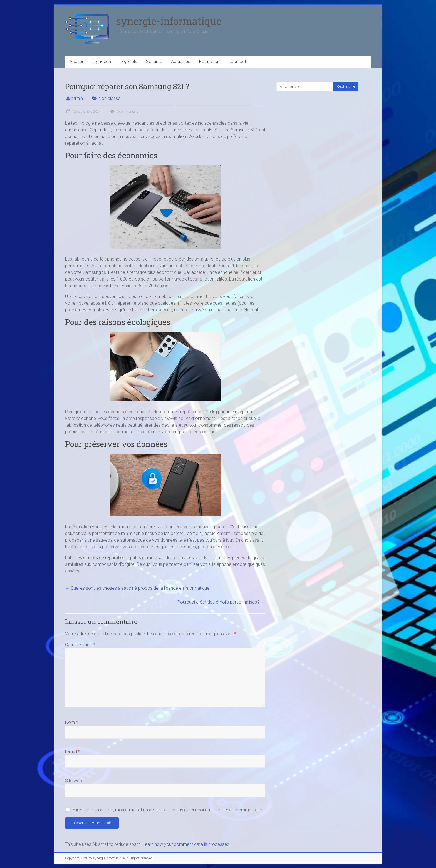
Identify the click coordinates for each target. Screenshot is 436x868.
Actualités (181, 62)
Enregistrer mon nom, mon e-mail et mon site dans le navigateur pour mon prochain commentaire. (168, 810)
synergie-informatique (169, 21)
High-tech (102, 62)
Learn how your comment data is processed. (187, 844)
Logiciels (128, 62)
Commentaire (80, 645)
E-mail (73, 751)
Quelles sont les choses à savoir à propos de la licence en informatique (137, 588)
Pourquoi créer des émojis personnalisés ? (221, 602)
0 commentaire (124, 112)
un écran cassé (189, 310)
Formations (210, 62)
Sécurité (154, 62)
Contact (238, 62)
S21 (106, 272)
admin (77, 98)
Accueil (77, 62)
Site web (74, 781)
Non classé (109, 98)
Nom (71, 722)
